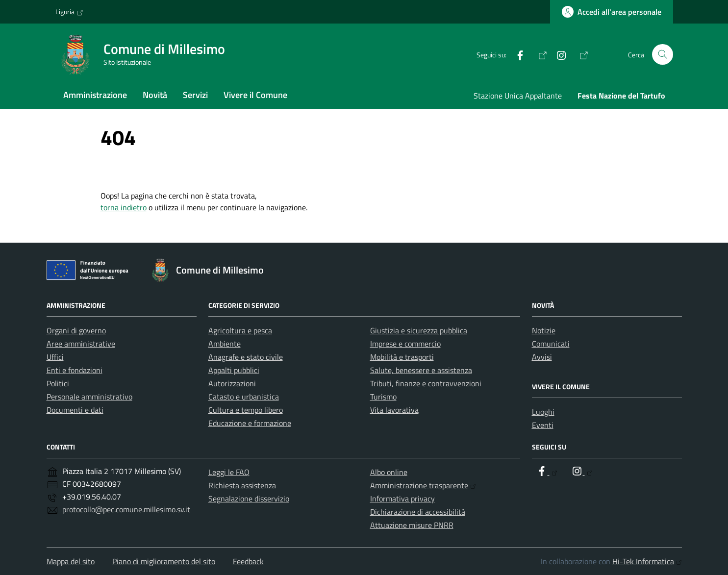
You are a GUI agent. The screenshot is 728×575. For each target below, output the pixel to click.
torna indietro (124, 207)
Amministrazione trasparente (423, 485)
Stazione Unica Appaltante (518, 96)
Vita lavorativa (394, 410)
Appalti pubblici (234, 370)
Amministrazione (95, 95)
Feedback (248, 561)
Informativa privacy (402, 499)
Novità (155, 95)
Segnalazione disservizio (249, 499)
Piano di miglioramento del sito (164, 561)
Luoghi (543, 412)
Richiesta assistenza (242, 485)
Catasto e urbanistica (244, 397)
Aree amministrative (81, 344)
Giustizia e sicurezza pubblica (419, 330)
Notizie (544, 330)
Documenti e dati (75, 410)
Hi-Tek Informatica (647, 561)
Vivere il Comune (255, 95)
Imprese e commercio (405, 344)
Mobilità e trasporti (402, 357)
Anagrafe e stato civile (246, 357)
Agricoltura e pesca (240, 330)
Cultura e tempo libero (246, 410)
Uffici (55, 357)
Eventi (543, 425)
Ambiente (225, 344)
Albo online (389, 472)
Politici (58, 383)
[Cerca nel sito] (663, 55)
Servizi (195, 95)
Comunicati (551, 344)
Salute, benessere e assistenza (421, 370)
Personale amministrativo (89, 397)
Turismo (383, 397)
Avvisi (542, 357)
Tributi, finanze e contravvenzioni (426, 383)
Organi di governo (76, 330)
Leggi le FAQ (229, 472)
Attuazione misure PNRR (412, 525)
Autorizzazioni (232, 383)
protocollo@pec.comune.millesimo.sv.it (126, 509)
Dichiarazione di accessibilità (418, 512)
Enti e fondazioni (75, 370)
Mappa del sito (71, 561)
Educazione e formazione (250, 423)
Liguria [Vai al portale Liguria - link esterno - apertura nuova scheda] (69, 12)
